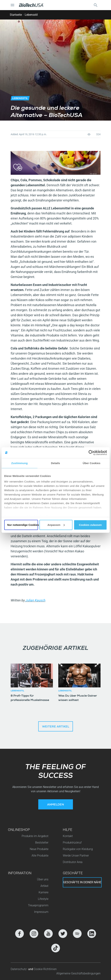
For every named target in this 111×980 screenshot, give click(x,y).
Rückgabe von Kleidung (78, 849)
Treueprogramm (38, 905)
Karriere (43, 892)
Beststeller (42, 843)
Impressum (41, 912)
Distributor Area (73, 862)
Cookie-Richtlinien (45, 969)
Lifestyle (43, 899)
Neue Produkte (39, 849)
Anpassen (56, 525)
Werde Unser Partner (76, 856)
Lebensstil (31, 15)
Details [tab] (56, 463)
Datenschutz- (19, 969)
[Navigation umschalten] (12, 5)
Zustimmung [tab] (19, 463)
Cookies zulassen (90, 525)
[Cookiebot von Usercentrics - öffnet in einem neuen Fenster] (91, 453)
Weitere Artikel (56, 727)
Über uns (43, 879)
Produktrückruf (72, 843)
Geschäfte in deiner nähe (82, 882)
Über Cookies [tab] (92, 463)
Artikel (44, 886)
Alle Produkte (40, 856)
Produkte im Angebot (35, 836)
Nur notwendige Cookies (23, 525)
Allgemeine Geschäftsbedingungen (78, 973)
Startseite (16, 15)
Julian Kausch (35, 600)
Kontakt (68, 836)
